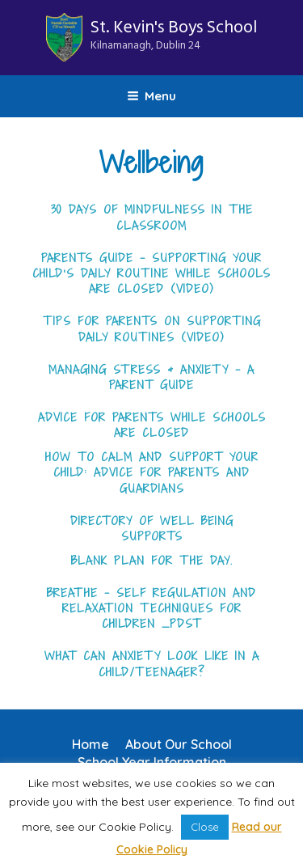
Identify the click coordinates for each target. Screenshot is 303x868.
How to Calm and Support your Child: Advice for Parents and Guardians (152, 473)
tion (212, 593)
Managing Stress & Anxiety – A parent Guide (151, 377)
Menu (151, 96)
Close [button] (205, 827)
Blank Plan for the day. (152, 561)
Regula (172, 593)
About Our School (179, 744)
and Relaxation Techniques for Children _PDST (160, 609)
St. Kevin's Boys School (174, 35)
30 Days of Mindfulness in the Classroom (152, 217)
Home (90, 744)
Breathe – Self (97, 593)
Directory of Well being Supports (152, 529)
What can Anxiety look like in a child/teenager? (152, 664)
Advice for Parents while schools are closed (152, 425)
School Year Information (152, 762)
